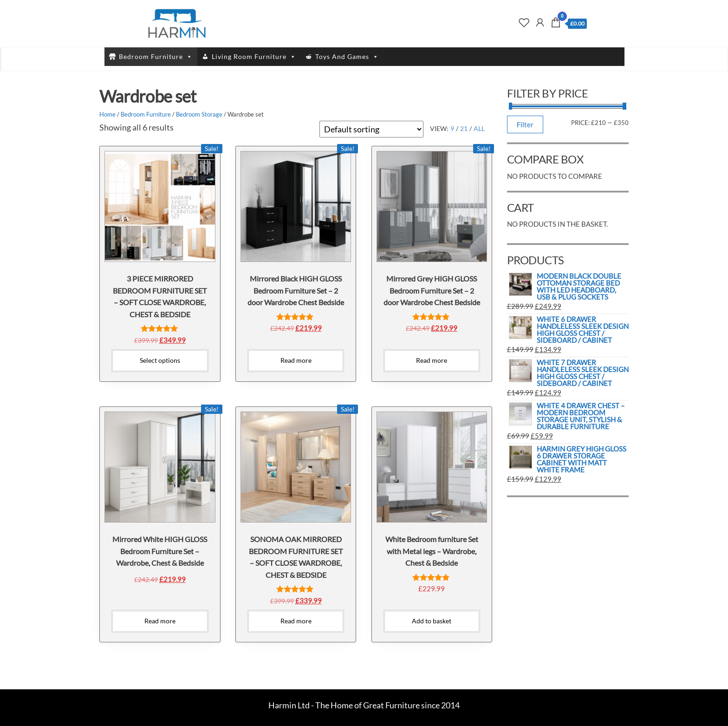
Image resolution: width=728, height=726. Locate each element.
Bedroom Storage (199, 114)
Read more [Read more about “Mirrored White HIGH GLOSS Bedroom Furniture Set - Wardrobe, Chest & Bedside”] (160, 621)
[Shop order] (371, 129)
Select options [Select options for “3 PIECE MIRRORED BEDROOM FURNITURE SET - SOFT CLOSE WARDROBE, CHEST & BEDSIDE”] (160, 360)
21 (464, 128)
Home (107, 114)
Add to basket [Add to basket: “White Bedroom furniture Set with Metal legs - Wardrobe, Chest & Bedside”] (432, 621)
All (479, 128)
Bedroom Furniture (156, 57)
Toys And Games (347, 57)
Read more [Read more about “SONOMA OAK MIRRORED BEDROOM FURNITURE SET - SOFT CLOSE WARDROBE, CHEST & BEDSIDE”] (296, 621)
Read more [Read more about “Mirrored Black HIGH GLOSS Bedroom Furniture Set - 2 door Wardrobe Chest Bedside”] (296, 360)
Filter (525, 124)
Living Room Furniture (254, 57)
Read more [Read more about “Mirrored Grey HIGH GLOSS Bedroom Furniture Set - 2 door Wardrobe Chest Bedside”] (432, 360)
